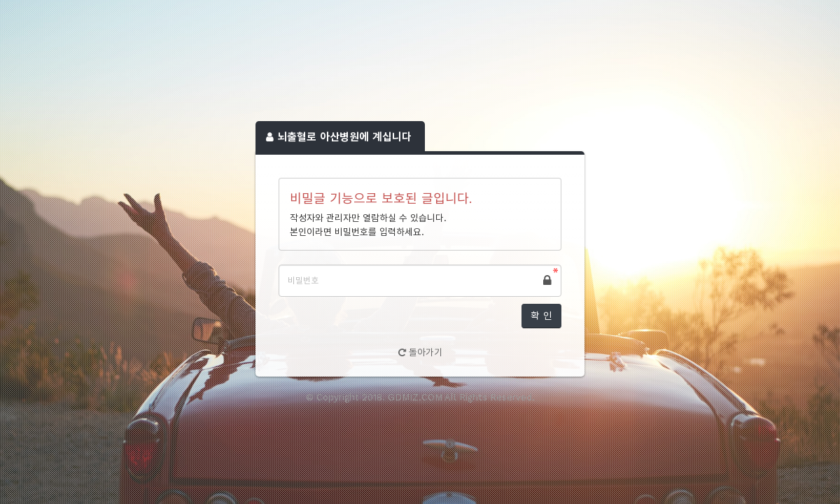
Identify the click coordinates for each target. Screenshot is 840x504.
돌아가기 (420, 352)
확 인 (541, 316)
